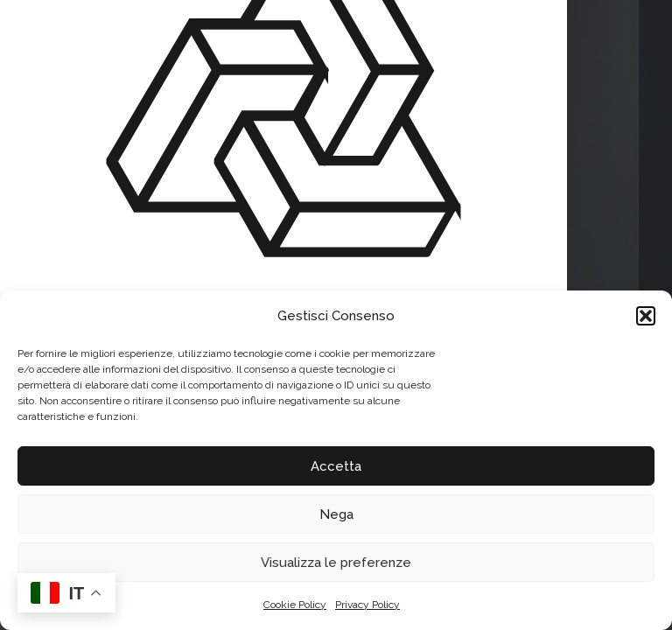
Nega (336, 514)
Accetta (336, 466)
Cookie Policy (295, 605)
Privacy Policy (367, 605)
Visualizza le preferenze (336, 563)
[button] (646, 316)
